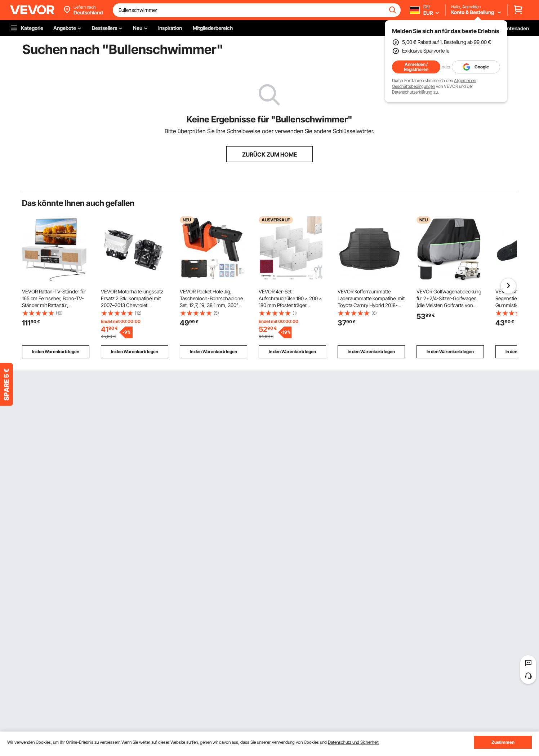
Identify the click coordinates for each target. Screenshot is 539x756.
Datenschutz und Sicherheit (353, 742)
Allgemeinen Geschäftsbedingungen (434, 83)
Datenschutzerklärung (412, 92)
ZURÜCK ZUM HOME (269, 154)
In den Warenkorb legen (56, 352)
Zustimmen (503, 742)
